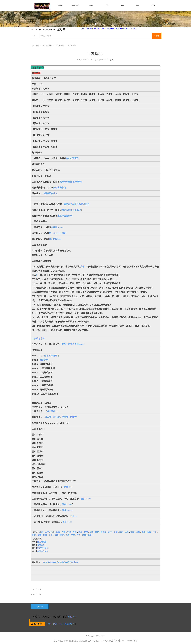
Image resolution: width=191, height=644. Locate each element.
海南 (84, 535)
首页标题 (36, 46)
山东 (116, 532)
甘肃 (86, 532)
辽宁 (110, 532)
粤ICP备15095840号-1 (61, 624)
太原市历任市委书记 (71, 210)
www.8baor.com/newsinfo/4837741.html (60, 562)
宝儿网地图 (42, 542)
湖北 (34, 535)
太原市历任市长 (65, 216)
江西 (149, 532)
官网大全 (41, 545)
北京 (41, 532)
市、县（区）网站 (57, 233)
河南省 (48, 417)
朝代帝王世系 (43, 548)
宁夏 (69, 532)
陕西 (80, 532)
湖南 (39, 535)
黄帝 (82, 267)
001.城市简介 (47, 46)
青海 (75, 532)
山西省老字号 (38, 339)
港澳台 (90, 535)
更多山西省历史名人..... (73, 344)
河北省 (56, 417)
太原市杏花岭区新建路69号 (77, 204)
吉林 (97, 532)
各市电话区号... (73, 158)
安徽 (138, 532)
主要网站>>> (57, 227)
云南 (56, 535)
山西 (58, 532)
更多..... (74, 516)
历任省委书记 (60, 188)
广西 (78, 535)
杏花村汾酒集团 (51, 356)
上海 (127, 532)
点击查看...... (53, 411)
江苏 (121, 532)
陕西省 (65, 417)
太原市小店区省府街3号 (71, 182)
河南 (155, 532)
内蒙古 (73, 417)
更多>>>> (68, 487)
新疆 (91, 532)
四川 (45, 535)
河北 (52, 532)
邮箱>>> (72, 617)
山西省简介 (60, 46)
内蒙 (64, 532)
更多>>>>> (86, 499)
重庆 (62, 535)
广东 (73, 535)
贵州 (51, 535)
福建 (143, 532)
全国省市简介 (43, 551)
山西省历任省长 (50, 193)
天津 (47, 532)
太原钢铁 (44, 360)
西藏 (67, 535)
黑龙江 (103, 532)
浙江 (132, 532)
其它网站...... (55, 239)
